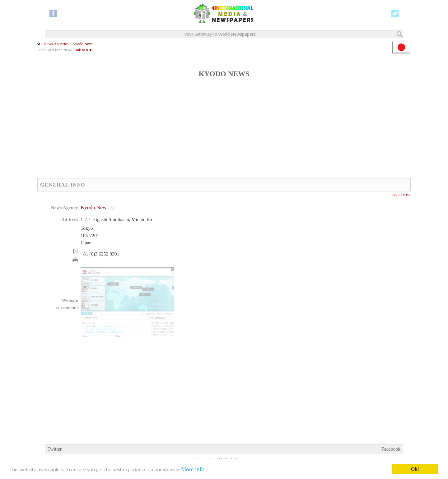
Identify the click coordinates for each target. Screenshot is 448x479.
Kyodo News (83, 44)
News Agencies (56, 44)
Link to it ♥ (83, 50)
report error (401, 194)
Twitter (55, 449)
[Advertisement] (188, 133)
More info (193, 470)
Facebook (391, 449)
